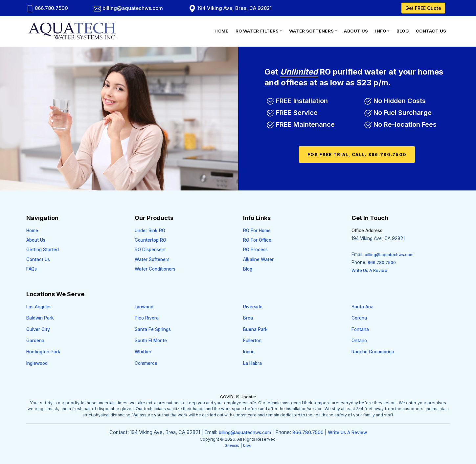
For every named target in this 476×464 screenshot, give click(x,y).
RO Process (255, 250)
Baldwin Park (40, 318)
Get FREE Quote (423, 8)
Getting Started (43, 250)
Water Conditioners (155, 269)
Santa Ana (363, 307)
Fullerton (252, 341)
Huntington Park (43, 352)
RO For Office (257, 240)
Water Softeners (152, 259)
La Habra (252, 363)
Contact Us (431, 31)
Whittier (143, 352)
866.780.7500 (47, 8)
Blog (403, 31)
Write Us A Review (370, 270)
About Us (356, 31)
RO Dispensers (150, 250)
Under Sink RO (150, 231)
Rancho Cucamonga (373, 352)
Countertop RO (150, 240)
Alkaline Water (258, 259)
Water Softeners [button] (312, 31)
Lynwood (144, 307)
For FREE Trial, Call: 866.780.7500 (357, 154)
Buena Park (255, 329)
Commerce (146, 363)
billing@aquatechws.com (128, 8)
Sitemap (232, 445)
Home (221, 31)
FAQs (32, 269)
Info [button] (381, 31)
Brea (248, 318)
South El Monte (151, 341)
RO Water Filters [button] (257, 31)
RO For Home (257, 231)
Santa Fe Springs (153, 329)
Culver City (38, 329)
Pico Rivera (147, 318)
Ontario (359, 341)
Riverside (253, 307)
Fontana (360, 329)
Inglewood (37, 363)
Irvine (249, 352)
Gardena (35, 341)
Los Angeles (39, 307)
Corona (359, 318)
